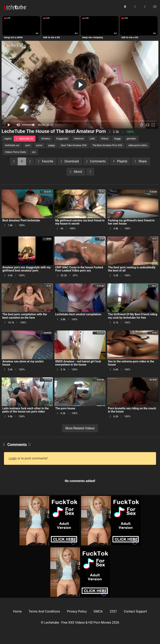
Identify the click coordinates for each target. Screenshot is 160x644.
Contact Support (135, 611)
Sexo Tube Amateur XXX (74, 145)
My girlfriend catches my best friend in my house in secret (80, 222)
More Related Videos (80, 428)
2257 (113, 611)
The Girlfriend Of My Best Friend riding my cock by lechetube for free (133, 316)
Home (17, 611)
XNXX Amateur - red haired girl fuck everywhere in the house (78, 363)
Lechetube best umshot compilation (78, 314)
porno (39, 145)
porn (28, 145)
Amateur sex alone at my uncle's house (23, 363)
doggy (117, 139)
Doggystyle (62, 139)
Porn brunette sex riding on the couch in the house (132, 410)
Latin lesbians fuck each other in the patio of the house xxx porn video (26, 410)
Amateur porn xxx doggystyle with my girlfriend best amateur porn (26, 269)
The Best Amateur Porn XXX (107, 145)
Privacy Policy (77, 611)
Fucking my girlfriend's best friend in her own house (131, 222)
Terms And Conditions (44, 611)
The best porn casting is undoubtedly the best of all (132, 269)
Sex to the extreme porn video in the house (131, 363)
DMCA (98, 611)
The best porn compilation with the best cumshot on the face (25, 316)
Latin (92, 139)
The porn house (65, 408)
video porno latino (138, 145)
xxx (34, 152)
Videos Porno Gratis (16, 152)
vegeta (8, 139)
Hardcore (79, 139)
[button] (145, 7)
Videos (105, 139)
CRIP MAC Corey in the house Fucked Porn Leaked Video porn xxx (79, 269)
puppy (51, 145)
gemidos (131, 139)
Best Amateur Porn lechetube (21, 221)
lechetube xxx (12, 145)
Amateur (46, 139)
